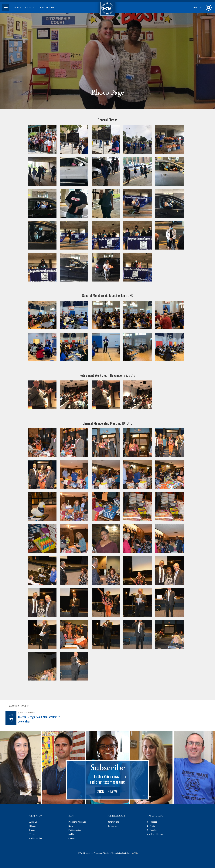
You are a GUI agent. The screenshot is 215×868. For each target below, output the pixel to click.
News (71, 826)
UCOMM (135, 853)
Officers (33, 826)
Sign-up (30, 8)
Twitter (153, 826)
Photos (32, 830)
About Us (33, 822)
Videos (32, 834)
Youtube (153, 830)
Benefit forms (113, 822)
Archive (72, 834)
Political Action (36, 838)
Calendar (72, 838)
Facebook (154, 822)
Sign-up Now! (107, 792)
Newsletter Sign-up (155, 834)
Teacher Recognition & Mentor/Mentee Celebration (39, 719)
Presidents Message (77, 822)
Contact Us (46, 8)
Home (17, 8)
